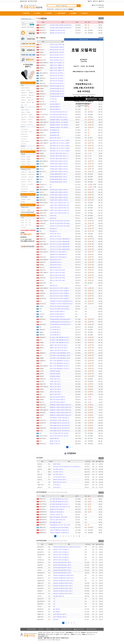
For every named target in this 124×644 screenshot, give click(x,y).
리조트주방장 (24, 132)
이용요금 (84, 13)
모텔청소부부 (31, 172)
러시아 (23, 225)
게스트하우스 (30, 124)
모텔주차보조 (24, 117)
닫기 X (101, 99)
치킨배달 (28, 199)
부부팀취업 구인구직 (26, 169)
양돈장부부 (24, 179)
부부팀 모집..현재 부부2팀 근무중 (57, 520)
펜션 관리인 (56, 619)
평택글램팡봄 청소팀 (54, 130)
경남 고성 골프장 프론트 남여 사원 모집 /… (60, 433)
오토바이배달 (24, 197)
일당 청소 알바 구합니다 (55, 138)
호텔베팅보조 (31, 93)
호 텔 (22, 85)
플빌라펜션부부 (25, 191)
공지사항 (101, 7)
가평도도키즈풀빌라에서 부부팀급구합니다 (59, 530)
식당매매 (23, 162)
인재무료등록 (60, 13)
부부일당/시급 (24, 187)
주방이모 (23, 210)
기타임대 (28, 164)
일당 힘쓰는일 (53, 215)
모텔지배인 (24, 119)
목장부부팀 (30, 179)
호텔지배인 (29, 98)
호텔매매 (23, 157)
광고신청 (101, 18)
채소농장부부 (30, 184)
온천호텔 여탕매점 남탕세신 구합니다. (59, 174)
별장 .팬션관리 (57, 609)
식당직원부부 (24, 177)
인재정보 (37, 13)
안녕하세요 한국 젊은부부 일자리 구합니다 (63, 583)
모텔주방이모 (24, 122)
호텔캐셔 (23, 90)
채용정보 (26, 13)
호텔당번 (28, 90)
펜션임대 (28, 159)
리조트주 (30, 132)
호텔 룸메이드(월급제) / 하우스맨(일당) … (59, 120)
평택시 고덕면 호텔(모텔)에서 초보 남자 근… (60, 361)
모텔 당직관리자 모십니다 (56, 260)
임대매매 (23, 154)
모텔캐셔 (23, 112)
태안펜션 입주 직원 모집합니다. (57, 509)
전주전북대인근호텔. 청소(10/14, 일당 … (59, 86)
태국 (30, 220)
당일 (51, 283)
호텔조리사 (24, 100)
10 (79, 536)
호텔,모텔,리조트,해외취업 (27, 83)
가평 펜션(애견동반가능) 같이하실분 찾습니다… (61, 319)
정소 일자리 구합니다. (58, 469)
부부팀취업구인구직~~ (26, 167)
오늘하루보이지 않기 (91, 99)
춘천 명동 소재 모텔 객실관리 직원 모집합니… (60, 221)
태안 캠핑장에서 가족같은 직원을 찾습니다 (59, 418)
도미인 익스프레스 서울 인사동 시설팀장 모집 (60, 44)
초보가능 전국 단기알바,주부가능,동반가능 (60, 306)
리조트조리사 (24, 139)
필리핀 (23, 223)
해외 (31, 149)
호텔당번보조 (24, 93)
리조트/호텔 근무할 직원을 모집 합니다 (59, 112)
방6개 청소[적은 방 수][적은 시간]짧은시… (60, 288)
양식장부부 (24, 184)
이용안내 (49, 629)
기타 (25, 105)
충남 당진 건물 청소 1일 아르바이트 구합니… (60, 50)
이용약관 (41, 629)
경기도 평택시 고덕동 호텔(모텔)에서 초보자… (60, 353)
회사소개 (95, 1)
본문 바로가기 (0, 0)
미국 (30, 225)
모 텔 (22, 107)
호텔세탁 (23, 102)
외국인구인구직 (24, 215)
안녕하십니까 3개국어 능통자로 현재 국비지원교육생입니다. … (67, 467)
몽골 (26, 220)
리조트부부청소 (25, 189)
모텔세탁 (30, 122)
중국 (26, 223)
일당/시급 (29, 102)
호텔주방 (23, 98)
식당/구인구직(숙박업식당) (27, 205)
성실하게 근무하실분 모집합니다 (57, 311)
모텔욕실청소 (31, 117)
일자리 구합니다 (57, 464)
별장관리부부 (31, 174)
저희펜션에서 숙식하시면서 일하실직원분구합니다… (62, 301)
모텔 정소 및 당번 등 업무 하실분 (57, 270)
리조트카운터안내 (25, 141)
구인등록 (48, 13)
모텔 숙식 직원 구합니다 (55, 384)
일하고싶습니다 (53, 228)
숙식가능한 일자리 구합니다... (60, 477)
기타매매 (23, 164)
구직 (54, 599)
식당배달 (23, 199)
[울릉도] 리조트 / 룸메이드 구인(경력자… (59, 63)
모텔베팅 (30, 115)
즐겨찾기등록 (24, 1)
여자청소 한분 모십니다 (55, 379)
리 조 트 (23, 127)
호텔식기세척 (30, 100)
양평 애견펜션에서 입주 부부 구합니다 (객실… (60, 525)
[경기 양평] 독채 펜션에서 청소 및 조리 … (59, 499)
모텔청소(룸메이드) (25, 110)
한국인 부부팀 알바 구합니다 (60, 614)
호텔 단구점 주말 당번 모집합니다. (58, 397)
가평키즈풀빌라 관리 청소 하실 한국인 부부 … (60, 423)
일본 (26, 225)
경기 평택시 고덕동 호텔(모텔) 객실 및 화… (60, 337)
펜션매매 (23, 159)
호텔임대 (28, 157)
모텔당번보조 (24, 115)
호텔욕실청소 (24, 95)
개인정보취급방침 (32, 629)
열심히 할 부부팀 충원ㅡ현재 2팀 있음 (58, 517)
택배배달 (23, 202)
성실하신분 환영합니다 (55, 104)
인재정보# (70, 453)
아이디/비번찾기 (31, 27)
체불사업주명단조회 (92, 629)
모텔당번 (28, 112)
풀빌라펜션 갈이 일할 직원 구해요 (57, 30)
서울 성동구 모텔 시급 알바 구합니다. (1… (59, 153)
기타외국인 (24, 227)
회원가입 (101, 1)
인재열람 (73, 13)
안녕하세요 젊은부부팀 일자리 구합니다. (62, 562)
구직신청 (101, 458)
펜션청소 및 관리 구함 (55, 441)
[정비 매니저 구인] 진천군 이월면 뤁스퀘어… (60, 239)
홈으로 (90, 1)
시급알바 (28, 210)
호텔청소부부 (24, 172)
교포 (30, 223)
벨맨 (33, 102)
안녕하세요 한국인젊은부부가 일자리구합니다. (64, 575)
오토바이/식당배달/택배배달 (27, 195)
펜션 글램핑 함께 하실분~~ (56, 522)
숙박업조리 (30, 119)
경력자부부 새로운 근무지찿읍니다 (61, 549)
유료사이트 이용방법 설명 (98, 5)
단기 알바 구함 (53, 99)
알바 (22, 105)
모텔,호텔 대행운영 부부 (59, 596)
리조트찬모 (24, 144)
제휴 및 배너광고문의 (28, 247)
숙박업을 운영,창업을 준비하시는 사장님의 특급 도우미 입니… (67, 547)
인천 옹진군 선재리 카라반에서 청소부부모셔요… (61, 25)
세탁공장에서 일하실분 (55, 371)
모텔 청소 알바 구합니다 (55, 234)
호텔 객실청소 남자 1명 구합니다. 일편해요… (60, 140)
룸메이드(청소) (24, 134)
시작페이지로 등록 (33, 1)
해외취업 (23, 146)
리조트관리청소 (25, 129)
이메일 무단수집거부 (66, 629)
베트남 (23, 220)
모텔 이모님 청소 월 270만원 (56, 73)
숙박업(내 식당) (25, 207)
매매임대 (23, 152)
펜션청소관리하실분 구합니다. (57, 55)
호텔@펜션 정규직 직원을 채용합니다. (59, 252)
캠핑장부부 (32, 191)
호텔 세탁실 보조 (54, 285)
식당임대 (28, 162)
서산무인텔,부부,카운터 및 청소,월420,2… (60, 527)
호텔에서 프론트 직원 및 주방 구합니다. (59, 345)
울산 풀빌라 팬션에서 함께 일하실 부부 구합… (60, 507)
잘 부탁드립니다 (57, 485)
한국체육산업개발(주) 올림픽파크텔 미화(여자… (61, 47)
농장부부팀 (31, 177)
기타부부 (29, 182)
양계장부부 (24, 182)
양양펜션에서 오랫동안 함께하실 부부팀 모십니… (61, 405)
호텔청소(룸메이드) (25, 88)
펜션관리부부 (24, 174)
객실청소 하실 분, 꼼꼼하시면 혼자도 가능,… (60, 203)
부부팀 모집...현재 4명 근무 (56, 514)
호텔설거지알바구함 (54, 438)
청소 (51, 184)
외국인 (23, 218)
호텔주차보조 (31, 95)
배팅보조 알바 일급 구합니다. (60, 480)
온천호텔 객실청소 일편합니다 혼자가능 (59, 161)
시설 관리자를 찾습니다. (55, 327)
